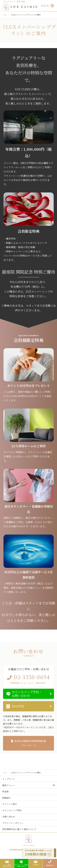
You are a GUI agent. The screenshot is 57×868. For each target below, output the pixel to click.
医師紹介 (7, 798)
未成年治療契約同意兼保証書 (28, 743)
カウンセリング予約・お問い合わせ (27, 694)
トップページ (9, 779)
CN (47, 6)
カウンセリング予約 (12, 810)
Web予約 (18, 706)
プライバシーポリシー (13, 823)
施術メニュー (9, 785)
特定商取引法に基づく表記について (19, 829)
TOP (5, 15)
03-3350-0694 (32, 677)
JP (42, 6)
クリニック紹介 (10, 804)
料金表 (5, 791)
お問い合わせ (9, 817)
